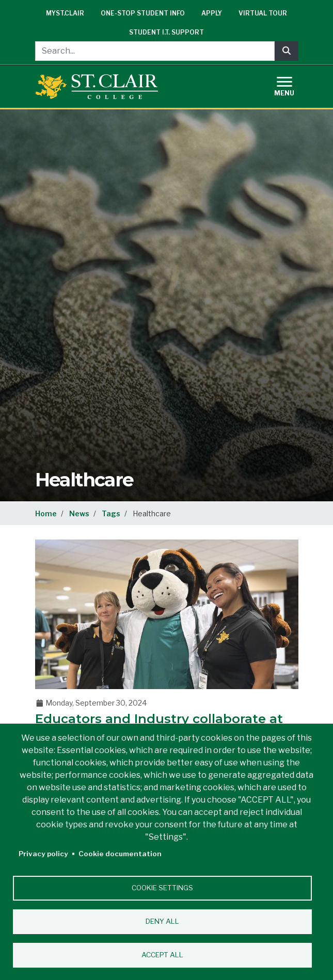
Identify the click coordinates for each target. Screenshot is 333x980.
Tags (111, 513)
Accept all (162, 955)
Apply (212, 13)
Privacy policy (43, 854)
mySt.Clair (65, 13)
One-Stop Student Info (143, 13)
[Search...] (155, 51)
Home (46, 513)
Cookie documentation (120, 854)
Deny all (162, 921)
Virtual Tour (263, 13)
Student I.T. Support (166, 32)
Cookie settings (162, 888)
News (79, 513)
